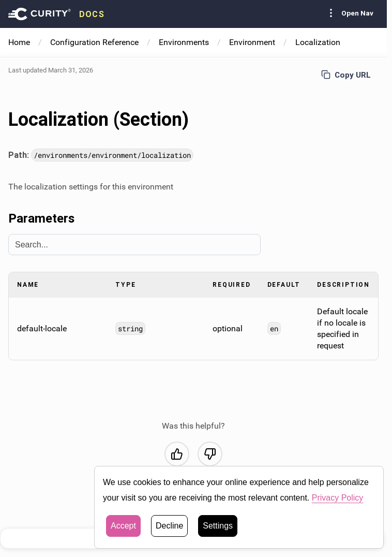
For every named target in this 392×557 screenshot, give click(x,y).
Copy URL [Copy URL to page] (346, 75)
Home (19, 42)
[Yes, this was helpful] (177, 454)
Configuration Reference (94, 42)
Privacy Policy (338, 498)
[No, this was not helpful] (210, 454)
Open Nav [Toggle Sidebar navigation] (349, 13)
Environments (184, 42)
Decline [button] (169, 526)
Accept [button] (123, 526)
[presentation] (56, 14)
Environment (252, 42)
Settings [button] (218, 526)
